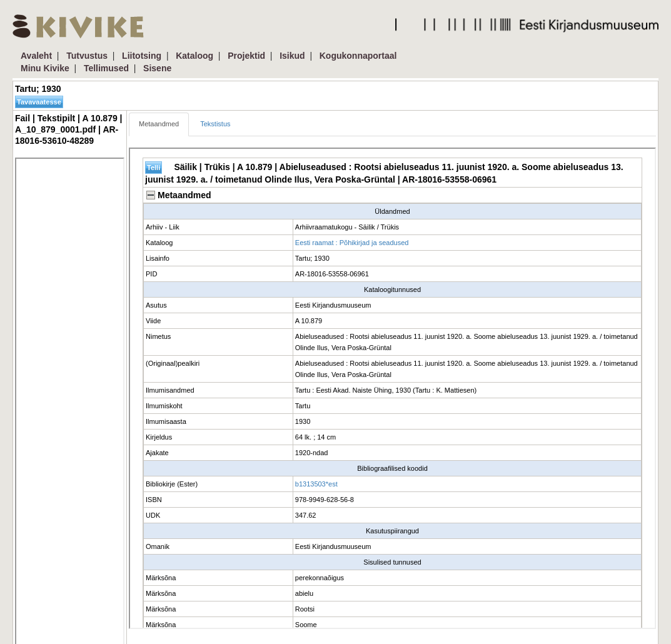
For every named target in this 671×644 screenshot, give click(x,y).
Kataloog (194, 56)
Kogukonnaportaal (358, 56)
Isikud (292, 56)
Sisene (157, 68)
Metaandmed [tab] (159, 124)
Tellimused (106, 68)
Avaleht (36, 56)
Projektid (246, 56)
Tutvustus (87, 56)
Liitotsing (142, 56)
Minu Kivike (45, 68)
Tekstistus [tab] (215, 124)
